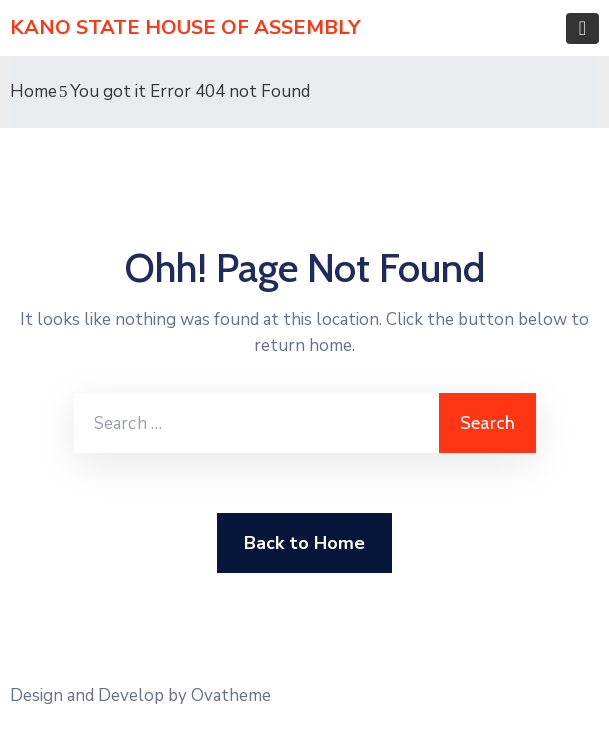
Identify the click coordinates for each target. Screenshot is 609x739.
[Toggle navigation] (582, 28)
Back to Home (304, 543)
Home (33, 91)
